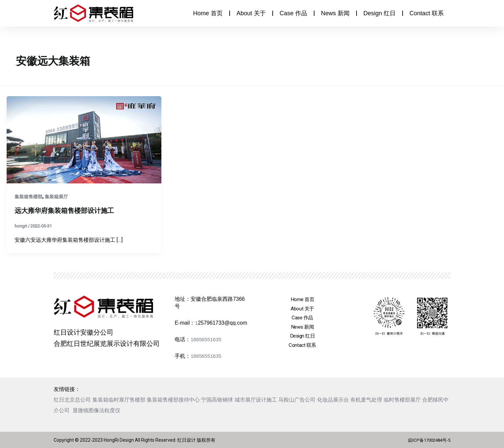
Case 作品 (293, 13)
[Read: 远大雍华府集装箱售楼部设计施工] (84, 139)
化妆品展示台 (333, 400)
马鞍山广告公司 (297, 400)
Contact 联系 (427, 13)
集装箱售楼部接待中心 (173, 400)
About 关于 (251, 13)
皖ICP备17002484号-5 (427, 440)
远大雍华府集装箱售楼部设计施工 (64, 210)
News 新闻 (335, 13)
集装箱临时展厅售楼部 (119, 400)
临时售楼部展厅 (402, 400)
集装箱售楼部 (28, 197)
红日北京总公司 (72, 400)
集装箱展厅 (56, 197)
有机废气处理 (366, 400)
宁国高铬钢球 (217, 400)
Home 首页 (208, 13)
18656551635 (207, 339)
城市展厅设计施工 (256, 400)
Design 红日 (380, 13)
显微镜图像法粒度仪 (96, 410)
